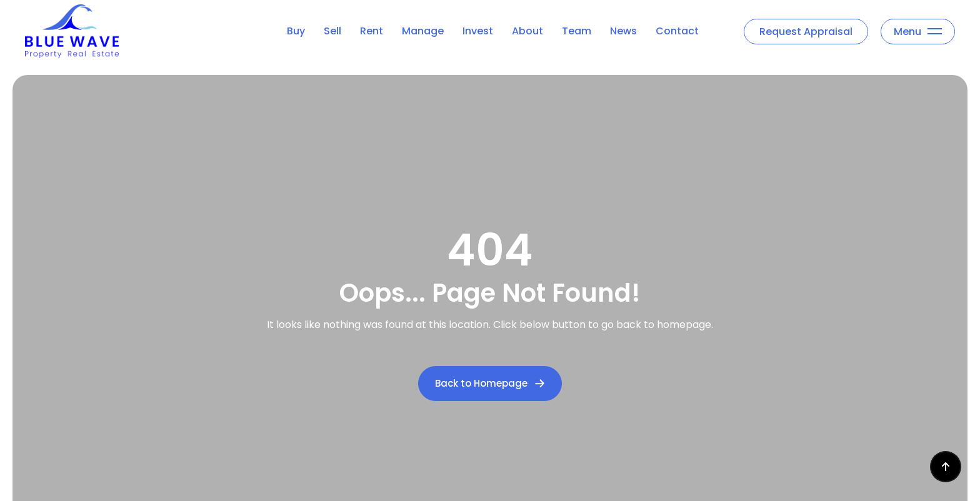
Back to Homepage (490, 383)
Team (577, 31)
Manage (423, 31)
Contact (677, 31)
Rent (372, 31)
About (527, 31)
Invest (478, 31)
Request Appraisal (806, 32)
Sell (332, 31)
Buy (296, 31)
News (623, 31)
